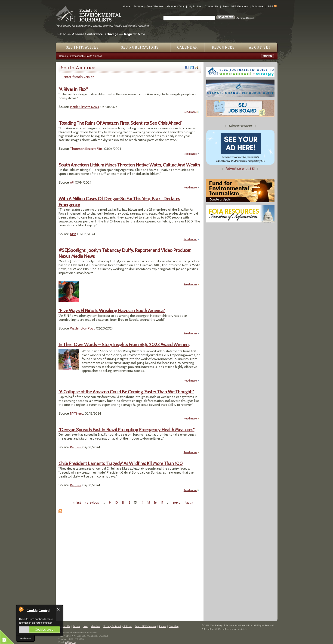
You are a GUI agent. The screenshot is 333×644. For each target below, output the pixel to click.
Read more (191, 112)
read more (25, 638)
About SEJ (260, 47)
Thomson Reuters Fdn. (86, 149)
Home (126, 6)
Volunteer (258, 6)
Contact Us (212, 6)
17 (162, 502)
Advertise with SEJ (240, 168)
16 (155, 502)
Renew (163, 626)
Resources (223, 47)
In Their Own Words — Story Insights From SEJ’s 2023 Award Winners (124, 345)
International (76, 56)
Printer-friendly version (78, 77)
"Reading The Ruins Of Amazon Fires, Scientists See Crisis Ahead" (120, 123)
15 (149, 502)
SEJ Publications (140, 47)
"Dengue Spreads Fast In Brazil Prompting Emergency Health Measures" (126, 430)
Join (85, 626)
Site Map (174, 626)
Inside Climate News (85, 107)
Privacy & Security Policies (117, 626)
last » (189, 502)
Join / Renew (155, 6)
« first (77, 502)
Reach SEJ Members (235, 6)
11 (123, 502)
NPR (73, 234)
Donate (139, 6)
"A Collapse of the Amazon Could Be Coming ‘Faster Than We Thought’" (126, 392)
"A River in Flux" (73, 89)
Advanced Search (245, 18)
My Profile (195, 6)
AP (72, 182)
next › (177, 502)
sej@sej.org (71, 642)
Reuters (76, 447)
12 (129, 502)
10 (116, 502)
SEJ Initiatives (82, 47)
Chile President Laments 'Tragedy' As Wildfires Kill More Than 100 (121, 463)
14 (142, 502)
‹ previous (92, 502)
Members (96, 626)
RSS (271, 6)
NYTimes (77, 413)
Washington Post (82, 328)
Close (59, 609)
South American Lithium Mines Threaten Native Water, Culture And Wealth (129, 165)
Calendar (188, 47)
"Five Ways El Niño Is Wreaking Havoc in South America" (112, 311)
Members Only (176, 6)
